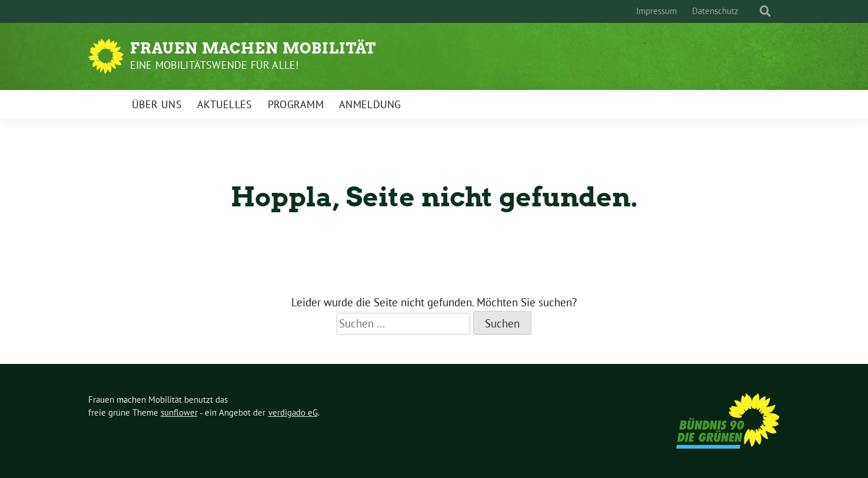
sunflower (179, 412)
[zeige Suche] (765, 11)
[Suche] (754, 11)
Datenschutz (715, 11)
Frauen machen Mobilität (253, 48)
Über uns (157, 104)
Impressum (656, 11)
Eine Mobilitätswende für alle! (214, 65)
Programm (296, 104)
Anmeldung (370, 104)
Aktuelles (225, 104)
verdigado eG (293, 412)
